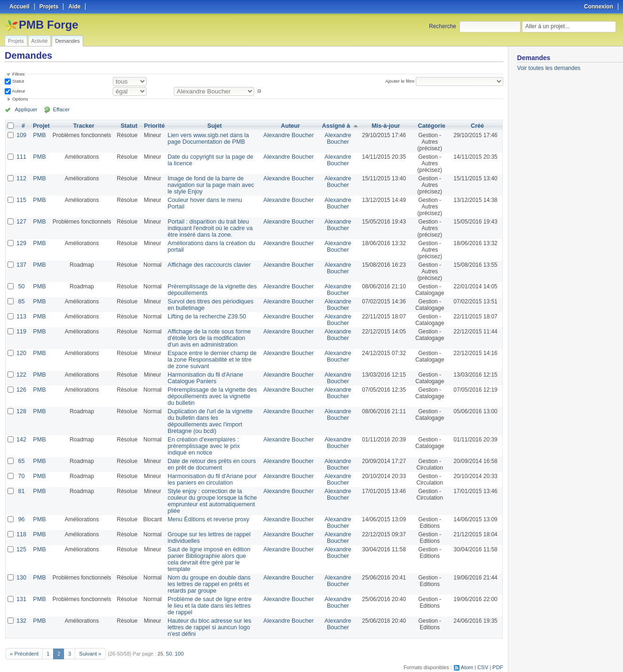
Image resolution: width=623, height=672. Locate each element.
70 (21, 470)
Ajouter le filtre (401, 81)
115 (21, 200)
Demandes (67, 41)
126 (21, 390)
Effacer (57, 109)
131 (21, 586)
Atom (468, 654)
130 (21, 564)
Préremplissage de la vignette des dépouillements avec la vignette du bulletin (210, 396)
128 (21, 411)
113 (21, 317)
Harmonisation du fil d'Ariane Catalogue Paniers (202, 378)
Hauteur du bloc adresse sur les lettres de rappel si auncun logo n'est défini (212, 614)
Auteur (18, 91)
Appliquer (25, 109)
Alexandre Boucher (289, 135)
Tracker (82, 126)
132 (21, 608)
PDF (498, 654)
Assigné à (335, 126)
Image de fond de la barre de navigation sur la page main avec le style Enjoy (210, 185)
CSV (483, 654)
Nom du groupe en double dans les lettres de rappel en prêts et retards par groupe (210, 571)
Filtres (18, 74)
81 (21, 485)
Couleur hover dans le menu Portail (210, 200)
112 (21, 178)
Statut (17, 81)
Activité (40, 41)
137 (21, 265)
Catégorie (431, 126)
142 (21, 433)
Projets (16, 41)
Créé (478, 126)
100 (176, 640)
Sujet (215, 126)
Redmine (288, 667)
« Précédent (23, 640)
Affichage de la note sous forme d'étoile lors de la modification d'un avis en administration (209, 338)
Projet (40, 126)
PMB (39, 135)
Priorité (153, 126)
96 (21, 513)
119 (21, 332)
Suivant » (88, 640)
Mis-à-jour (385, 126)
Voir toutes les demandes (549, 68)
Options (20, 99)
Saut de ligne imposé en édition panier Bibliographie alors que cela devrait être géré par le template (210, 549)
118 (21, 528)
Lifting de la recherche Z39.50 (204, 317)
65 (21, 455)
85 (21, 301)
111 (21, 157)
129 (21, 243)
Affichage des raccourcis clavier (206, 265)
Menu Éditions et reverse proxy (205, 513)
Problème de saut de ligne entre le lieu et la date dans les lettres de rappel (209, 593)
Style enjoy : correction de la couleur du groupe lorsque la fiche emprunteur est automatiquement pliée (212, 494)
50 (21, 286)
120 (21, 353)
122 (21, 375)
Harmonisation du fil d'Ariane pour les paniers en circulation (213, 473)
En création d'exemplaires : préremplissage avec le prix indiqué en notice (210, 440)
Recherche (443, 26)
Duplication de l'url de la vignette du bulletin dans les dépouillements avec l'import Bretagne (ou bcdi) (213, 418)
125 (21, 543)
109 (21, 135)
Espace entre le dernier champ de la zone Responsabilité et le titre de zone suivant (212, 360)
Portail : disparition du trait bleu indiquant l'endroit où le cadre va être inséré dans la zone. (212, 228)
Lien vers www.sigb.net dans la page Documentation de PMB (212, 139)
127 (21, 222)
